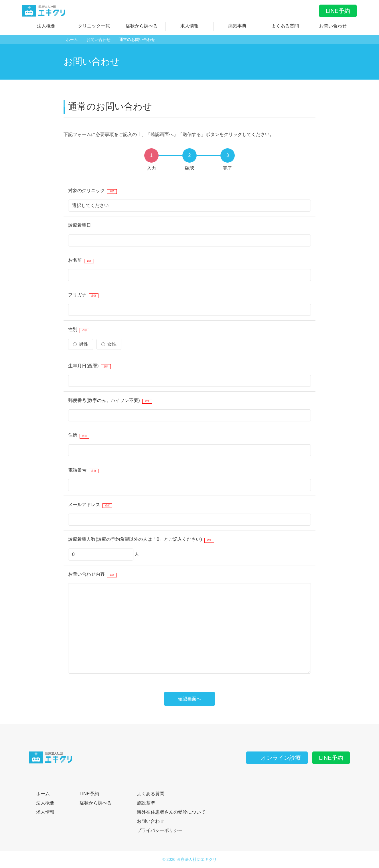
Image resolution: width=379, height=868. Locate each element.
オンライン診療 (277, 758)
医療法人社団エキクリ (197, 859)
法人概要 (46, 26)
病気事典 (237, 26)
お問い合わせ (333, 26)
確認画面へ (189, 699)
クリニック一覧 (94, 26)
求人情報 (189, 26)
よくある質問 (285, 26)
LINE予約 (338, 11)
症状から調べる (142, 26)
